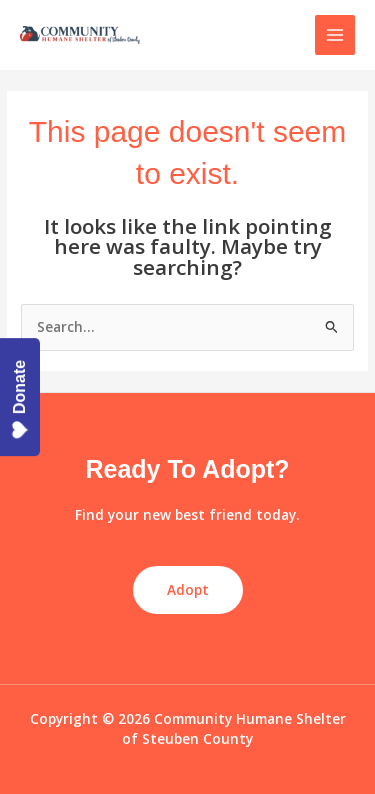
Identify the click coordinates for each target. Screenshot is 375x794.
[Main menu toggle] (335, 35)
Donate (20, 400)
